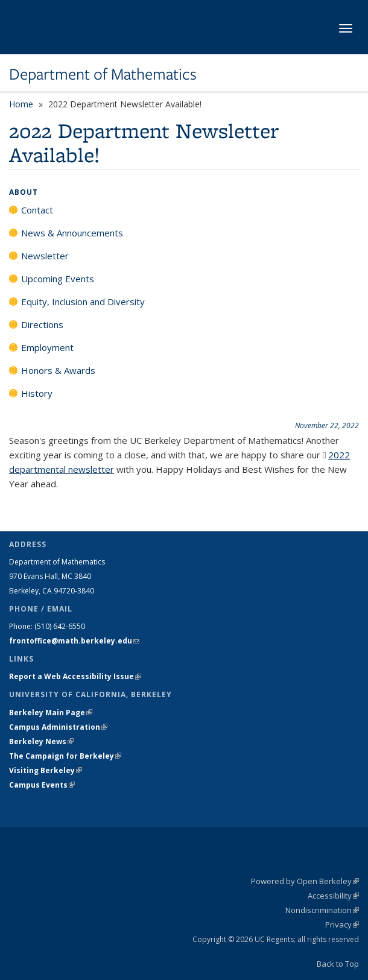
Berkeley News (41, 741)
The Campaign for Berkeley (65, 756)
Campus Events (42, 785)
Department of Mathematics (103, 74)
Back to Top (338, 964)
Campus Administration (58, 727)
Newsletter (45, 256)
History (37, 393)
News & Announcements (72, 233)
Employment (47, 347)
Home (21, 104)
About (24, 192)
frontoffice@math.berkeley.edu (74, 641)
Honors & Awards (58, 370)
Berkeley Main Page (51, 713)
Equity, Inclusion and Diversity (83, 302)
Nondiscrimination (322, 910)
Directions (42, 324)
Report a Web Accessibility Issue (75, 676)
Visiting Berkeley (46, 770)
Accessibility (333, 896)
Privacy (342, 925)
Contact (37, 210)
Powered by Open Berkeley (305, 881)
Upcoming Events (58, 279)
